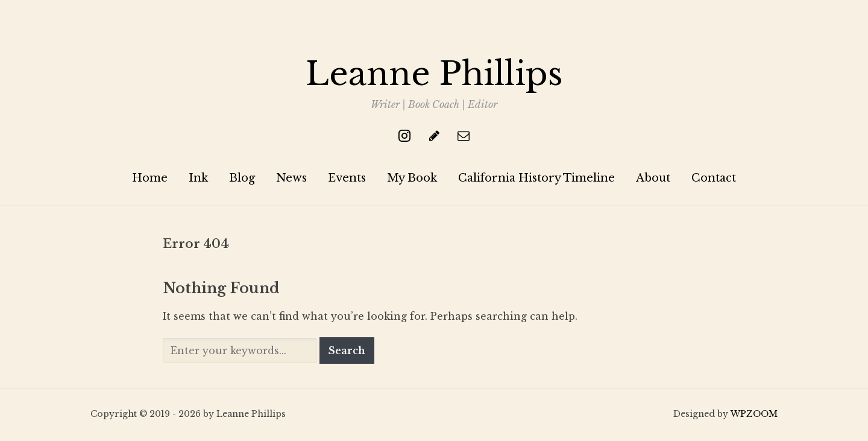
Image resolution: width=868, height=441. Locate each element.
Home (150, 179)
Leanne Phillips (434, 74)
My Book (412, 179)
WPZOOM (754, 415)
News (291, 179)
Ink (198, 179)
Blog (242, 179)
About (653, 179)
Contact (714, 179)
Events (347, 179)
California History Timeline (536, 179)
